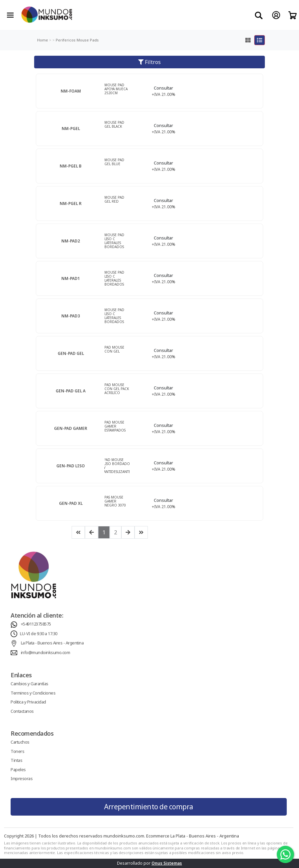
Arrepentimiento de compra (149, 807)
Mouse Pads (87, 40)
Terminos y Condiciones (33, 693)
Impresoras (22, 778)
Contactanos (22, 711)
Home (43, 40)
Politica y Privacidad (28, 702)
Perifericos (65, 40)
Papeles (18, 769)
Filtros (149, 62)
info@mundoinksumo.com (46, 652)
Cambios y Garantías (30, 684)
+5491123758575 (36, 624)
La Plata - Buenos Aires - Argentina (52, 643)
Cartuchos (20, 742)
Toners (17, 751)
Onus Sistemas (167, 863)
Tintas (16, 760)
